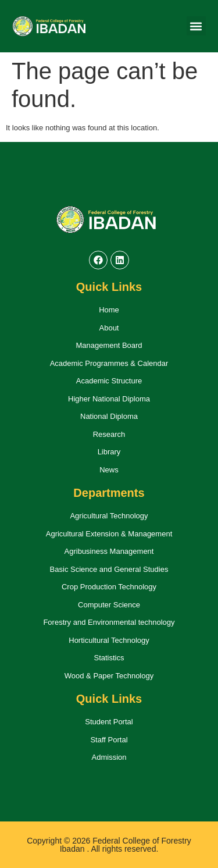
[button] (196, 26)
